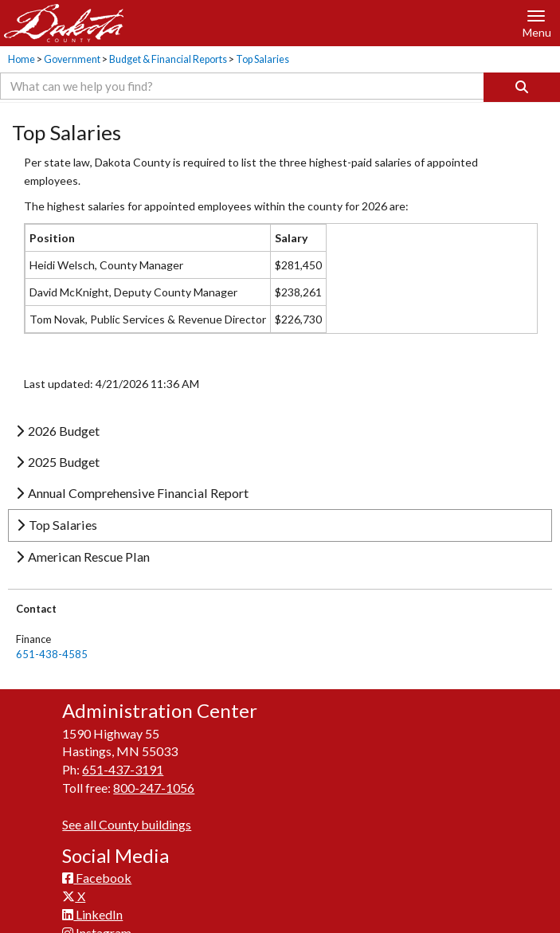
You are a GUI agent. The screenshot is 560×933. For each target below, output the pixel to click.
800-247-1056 (154, 788)
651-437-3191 (123, 769)
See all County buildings (127, 824)
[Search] (522, 87)
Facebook (97, 878)
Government (72, 59)
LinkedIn (92, 914)
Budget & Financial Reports (168, 59)
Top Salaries (262, 59)
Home (22, 59)
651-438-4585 (52, 654)
